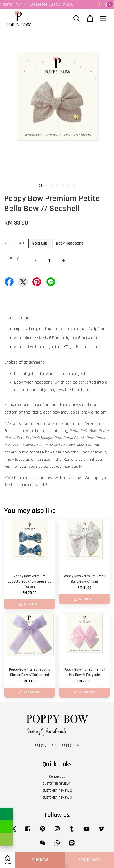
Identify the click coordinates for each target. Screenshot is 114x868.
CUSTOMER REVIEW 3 (57, 798)
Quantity (12, 258)
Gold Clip (40, 243)
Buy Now (40, 860)
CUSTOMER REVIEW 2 (57, 791)
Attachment (14, 243)
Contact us (57, 777)
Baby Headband (70, 243)
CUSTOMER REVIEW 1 (57, 784)
